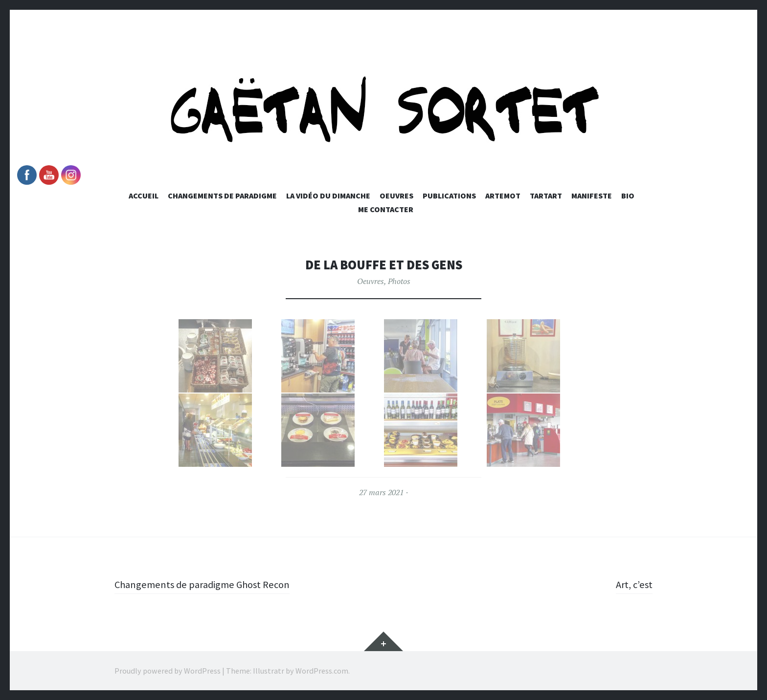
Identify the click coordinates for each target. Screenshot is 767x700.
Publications (449, 196)
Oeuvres (396, 196)
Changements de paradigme (222, 196)
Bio (628, 196)
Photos (399, 281)
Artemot (503, 196)
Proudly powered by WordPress (168, 671)
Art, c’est (633, 584)
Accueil (144, 196)
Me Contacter (386, 209)
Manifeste (592, 196)
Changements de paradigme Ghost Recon (207, 584)
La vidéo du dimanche (328, 196)
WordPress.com (322, 671)
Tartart (546, 196)
